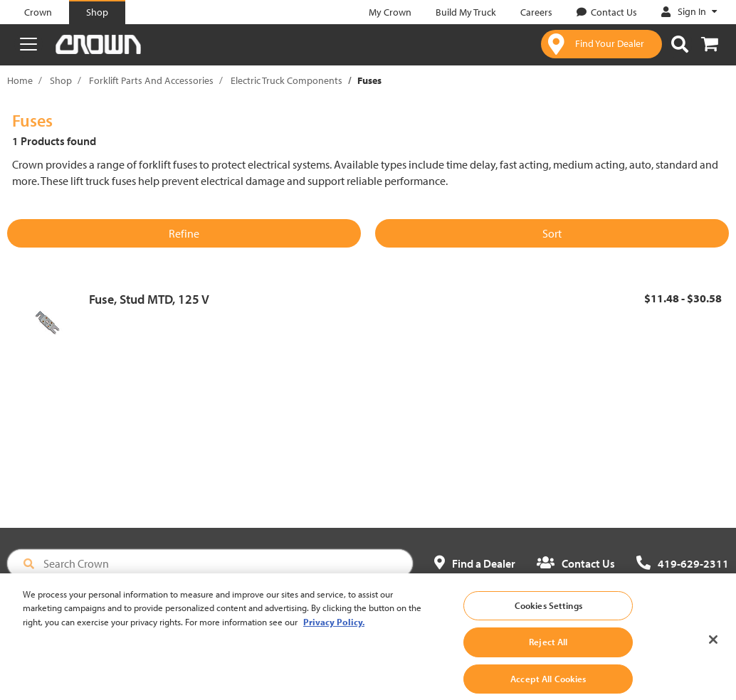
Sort (552, 233)
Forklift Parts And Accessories (151, 80)
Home (20, 80)
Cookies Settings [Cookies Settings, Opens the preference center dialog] (548, 620)
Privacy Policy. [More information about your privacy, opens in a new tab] (334, 637)
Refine (184, 233)
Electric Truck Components (286, 80)
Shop (61, 80)
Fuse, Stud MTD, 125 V (149, 299)
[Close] (713, 654)
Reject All (548, 657)
